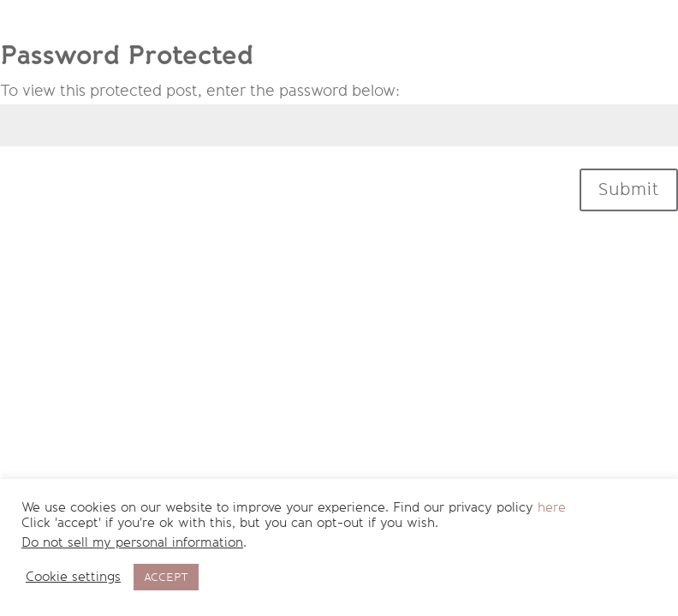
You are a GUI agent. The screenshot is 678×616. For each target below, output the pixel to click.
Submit (629, 190)
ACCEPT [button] (166, 577)
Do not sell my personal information (132, 543)
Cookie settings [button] (73, 577)
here (552, 508)
